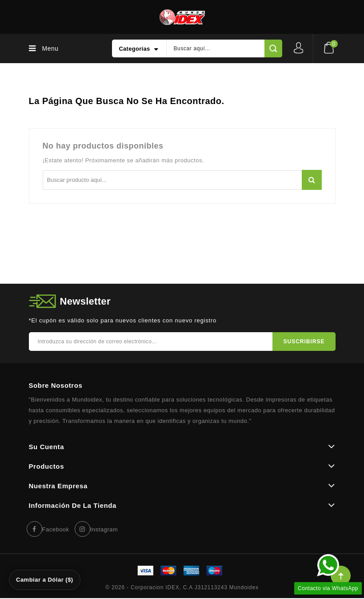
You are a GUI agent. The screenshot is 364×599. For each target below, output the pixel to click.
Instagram (104, 529)
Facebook (56, 529)
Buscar (312, 180)
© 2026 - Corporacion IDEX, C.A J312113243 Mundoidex (182, 587)
